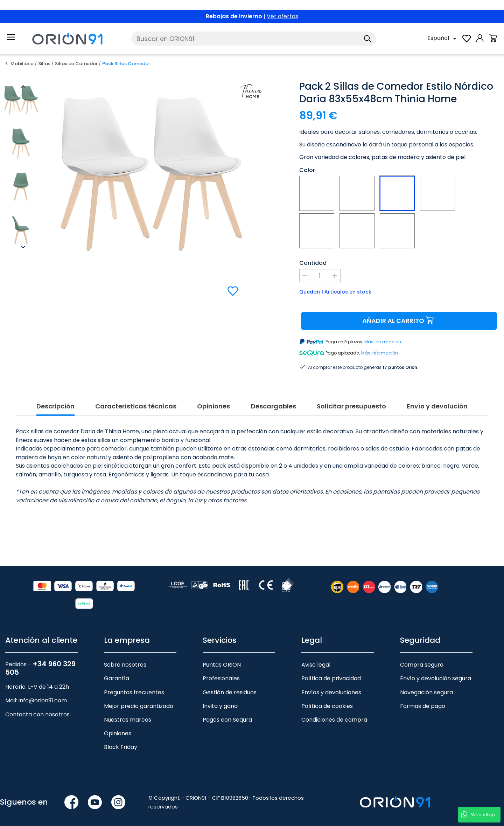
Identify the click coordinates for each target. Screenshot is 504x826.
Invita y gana (220, 698)
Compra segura (422, 656)
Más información (383, 342)
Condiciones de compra (334, 711)
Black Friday (121, 739)
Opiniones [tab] (213, 398)
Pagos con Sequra (227, 711)
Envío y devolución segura (436, 670)
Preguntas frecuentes (134, 684)
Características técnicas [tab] (136, 398)
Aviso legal (316, 656)
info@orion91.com (43, 692)
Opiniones (118, 725)
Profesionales (221, 670)
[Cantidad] (320, 276)
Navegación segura (426, 684)
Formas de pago (423, 698)
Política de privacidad (331, 670)
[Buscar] (254, 39)
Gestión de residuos (230, 684)
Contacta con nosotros (37, 706)
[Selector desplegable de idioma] (443, 39)
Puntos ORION (222, 656)
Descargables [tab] (274, 398)
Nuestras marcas (128, 711)
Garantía (117, 670)
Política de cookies (327, 698)
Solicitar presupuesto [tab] (351, 398)
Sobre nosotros (125, 656)
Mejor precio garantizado (139, 698)
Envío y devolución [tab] (437, 398)
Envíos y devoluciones (331, 684)
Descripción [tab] (55, 398)
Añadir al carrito (399, 321)
